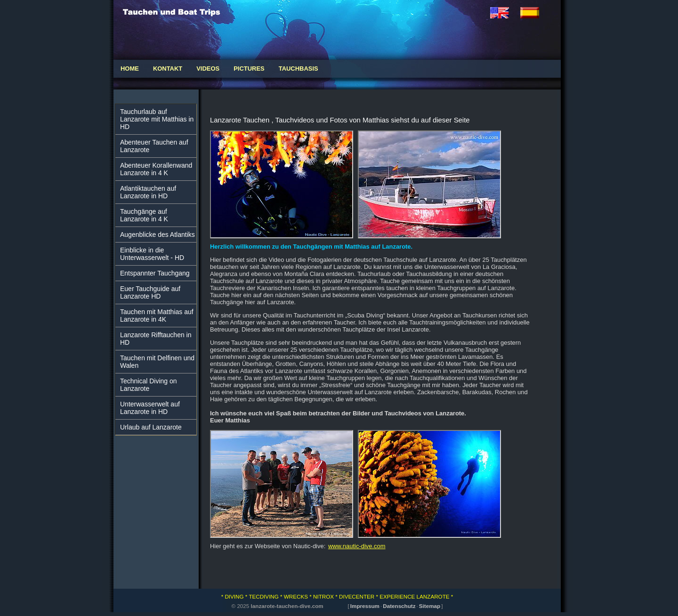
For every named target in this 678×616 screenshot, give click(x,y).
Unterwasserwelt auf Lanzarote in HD (150, 408)
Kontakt (168, 69)
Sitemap (430, 606)
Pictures (249, 69)
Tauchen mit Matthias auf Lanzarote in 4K (157, 316)
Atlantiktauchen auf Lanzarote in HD (148, 192)
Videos (208, 69)
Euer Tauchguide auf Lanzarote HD (150, 292)
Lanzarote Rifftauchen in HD (156, 339)
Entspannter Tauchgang (155, 273)
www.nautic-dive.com (357, 546)
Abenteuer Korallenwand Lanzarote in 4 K (156, 169)
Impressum (365, 606)
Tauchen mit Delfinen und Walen (157, 362)
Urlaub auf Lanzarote (151, 427)
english (505, 13)
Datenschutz (399, 606)
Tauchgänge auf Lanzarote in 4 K (144, 215)
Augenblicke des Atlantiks (157, 235)
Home (130, 69)
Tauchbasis (299, 69)
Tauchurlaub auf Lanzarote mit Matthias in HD (157, 119)
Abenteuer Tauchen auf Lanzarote (154, 146)
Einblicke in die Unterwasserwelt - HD (152, 254)
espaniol (535, 13)
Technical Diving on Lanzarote (149, 385)
